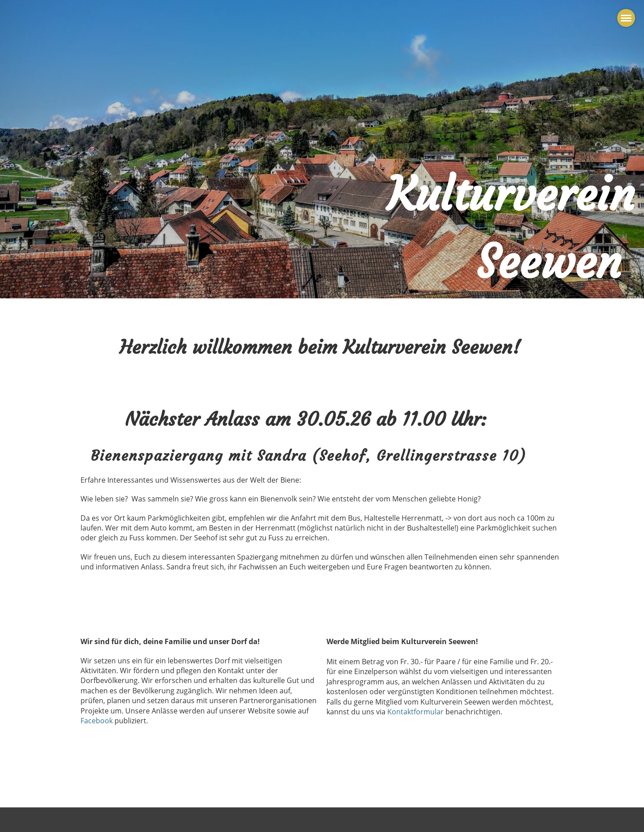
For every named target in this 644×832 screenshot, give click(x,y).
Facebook (97, 721)
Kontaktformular (415, 712)
